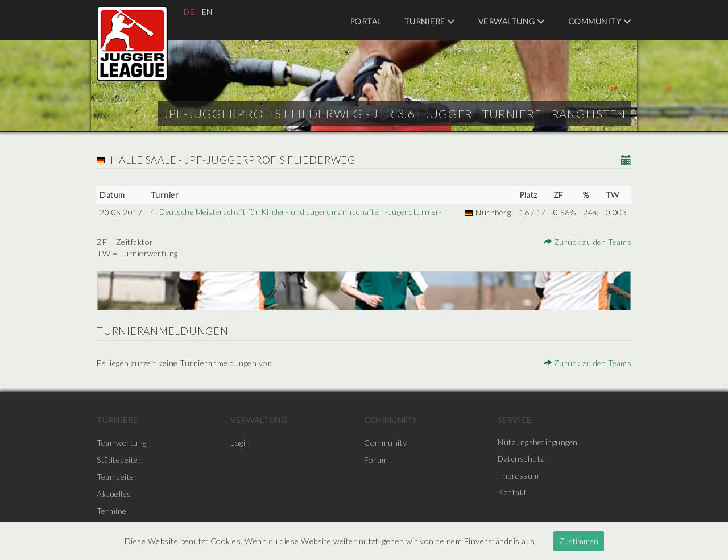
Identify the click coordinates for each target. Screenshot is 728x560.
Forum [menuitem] (376, 460)
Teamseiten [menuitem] (118, 477)
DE (189, 12)
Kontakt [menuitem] (513, 494)
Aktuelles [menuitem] (114, 494)
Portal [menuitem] (366, 21)
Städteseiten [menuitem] (120, 460)
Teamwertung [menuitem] (122, 443)
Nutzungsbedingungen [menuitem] (538, 443)
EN (208, 12)
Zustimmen (579, 541)
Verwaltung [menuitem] (512, 21)
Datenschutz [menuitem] (522, 460)
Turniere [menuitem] (430, 21)
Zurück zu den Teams (588, 242)
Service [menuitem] (515, 420)
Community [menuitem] (600, 21)
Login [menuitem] (240, 443)
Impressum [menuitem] (519, 477)
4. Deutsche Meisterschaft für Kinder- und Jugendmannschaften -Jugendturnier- (299, 212)
